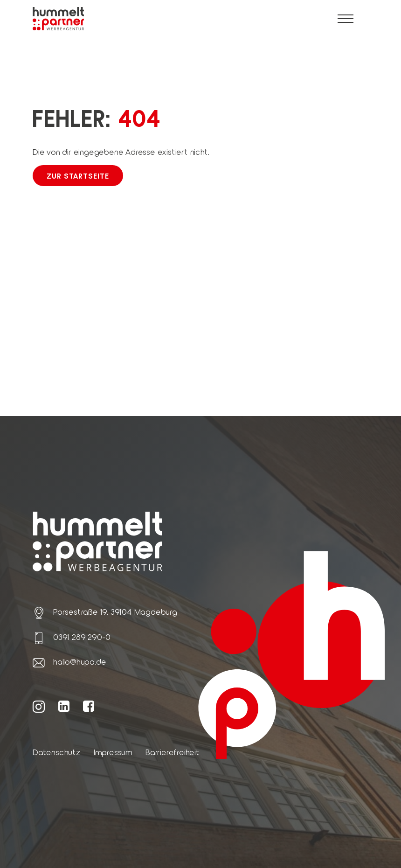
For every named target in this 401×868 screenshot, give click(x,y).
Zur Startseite (78, 176)
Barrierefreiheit (173, 752)
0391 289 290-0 (82, 637)
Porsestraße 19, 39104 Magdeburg (115, 611)
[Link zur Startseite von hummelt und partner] (58, 19)
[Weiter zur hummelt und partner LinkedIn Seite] (64, 706)
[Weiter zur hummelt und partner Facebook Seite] (89, 706)
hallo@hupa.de (80, 661)
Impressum (113, 752)
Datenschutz (57, 752)
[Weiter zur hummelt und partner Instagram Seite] (39, 706)
